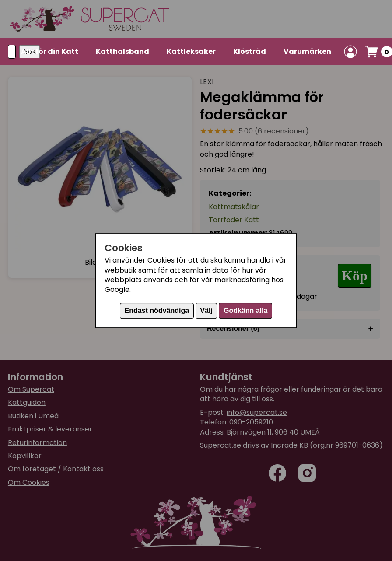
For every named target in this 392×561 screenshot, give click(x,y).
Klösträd (250, 51)
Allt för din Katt (50, 51)
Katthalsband (122, 51)
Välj (206, 310)
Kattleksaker (191, 51)
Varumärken (307, 51)
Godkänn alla (245, 310)
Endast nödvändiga (157, 310)
